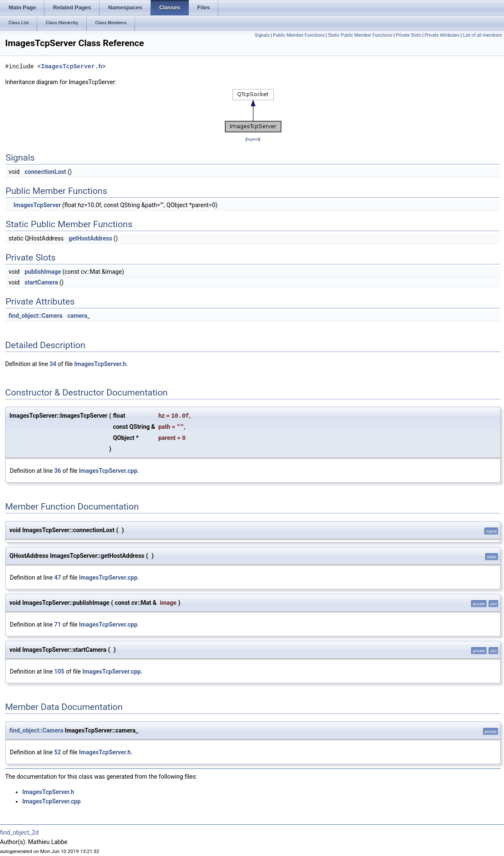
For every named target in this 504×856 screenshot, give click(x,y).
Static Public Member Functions (360, 35)
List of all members (482, 35)
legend (253, 139)
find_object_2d (19, 833)
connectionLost (45, 172)
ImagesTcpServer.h (72, 66)
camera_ (79, 316)
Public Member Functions (299, 35)
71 (58, 624)
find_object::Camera (35, 316)
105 (59, 671)
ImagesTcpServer (37, 205)
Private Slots (408, 35)
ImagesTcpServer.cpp (108, 471)
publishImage (42, 272)
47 (58, 578)
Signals (262, 35)
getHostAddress (91, 238)
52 (58, 752)
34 (53, 364)
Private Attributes (442, 35)
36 (58, 471)
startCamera (41, 282)
